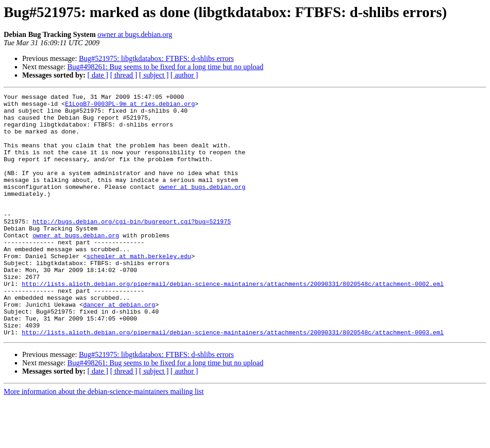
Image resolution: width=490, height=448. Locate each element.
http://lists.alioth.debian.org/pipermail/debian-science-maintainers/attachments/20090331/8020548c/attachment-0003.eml (233, 381)
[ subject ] (154, 75)
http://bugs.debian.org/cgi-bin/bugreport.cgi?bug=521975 (132, 248)
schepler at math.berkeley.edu (139, 289)
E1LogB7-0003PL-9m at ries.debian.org (130, 106)
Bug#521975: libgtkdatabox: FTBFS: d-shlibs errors (156, 58)
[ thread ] (124, 75)
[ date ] (98, 75)
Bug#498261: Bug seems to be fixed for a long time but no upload (165, 67)
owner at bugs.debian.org (135, 34)
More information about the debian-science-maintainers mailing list (104, 440)
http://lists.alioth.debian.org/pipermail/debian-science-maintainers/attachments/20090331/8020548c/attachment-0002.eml (233, 322)
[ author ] (184, 75)
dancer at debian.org (119, 347)
